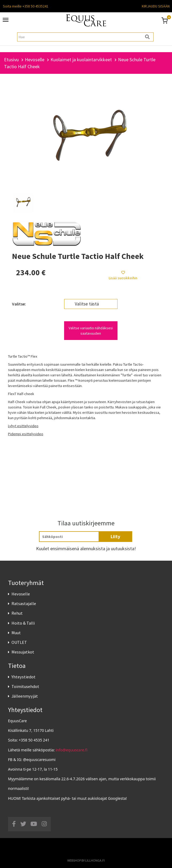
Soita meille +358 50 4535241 (26, 6)
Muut (16, 633)
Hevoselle (21, 594)
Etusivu (11, 60)
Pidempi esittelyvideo (26, 434)
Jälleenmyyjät (25, 696)
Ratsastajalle (24, 603)
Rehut (17, 613)
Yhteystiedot (24, 677)
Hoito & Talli (23, 623)
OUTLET (19, 642)
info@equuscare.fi (72, 750)
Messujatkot (23, 652)
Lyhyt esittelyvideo (23, 426)
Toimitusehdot (25, 686)
